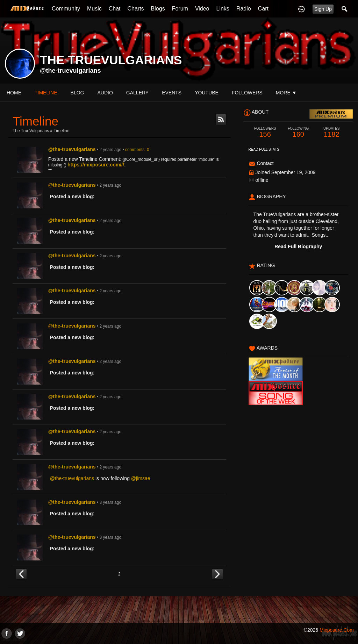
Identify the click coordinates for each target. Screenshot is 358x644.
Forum (180, 9)
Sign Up (323, 9)
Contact (265, 163)
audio (105, 93)
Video (202, 9)
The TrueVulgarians (31, 131)
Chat (115, 9)
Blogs (158, 9)
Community (66, 9)
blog (77, 93)
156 (265, 132)
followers (247, 93)
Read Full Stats (264, 149)
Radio (244, 9)
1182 (332, 132)
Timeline (46, 93)
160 (298, 132)
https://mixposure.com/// (96, 165)
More (286, 93)
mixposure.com (337, 630)
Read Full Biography (298, 246)
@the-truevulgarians (70, 71)
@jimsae (141, 478)
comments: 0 (137, 150)
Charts (135, 9)
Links (223, 9)
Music (94, 9)
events (172, 93)
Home (14, 93)
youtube (207, 93)
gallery (137, 93)
